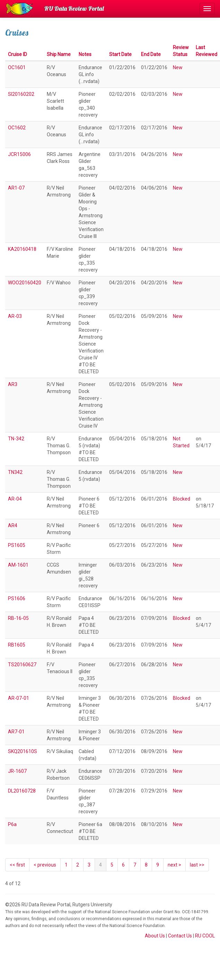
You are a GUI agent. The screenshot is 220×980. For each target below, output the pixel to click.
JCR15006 (19, 154)
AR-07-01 (19, 698)
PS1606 (17, 598)
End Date (151, 54)
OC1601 (17, 67)
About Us (155, 936)
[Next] (174, 865)
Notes (85, 54)
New (178, 67)
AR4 (13, 525)
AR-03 (15, 316)
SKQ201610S (23, 751)
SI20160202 (21, 94)
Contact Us (180, 936)
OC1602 (17, 128)
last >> (197, 865)
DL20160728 (22, 791)
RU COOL (205, 936)
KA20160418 (22, 249)
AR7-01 (16, 732)
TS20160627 (22, 665)
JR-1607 (17, 771)
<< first (17, 865)
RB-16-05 (18, 618)
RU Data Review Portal (74, 8)
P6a (12, 824)
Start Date (120, 54)
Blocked (182, 499)
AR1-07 (16, 188)
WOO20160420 (25, 283)
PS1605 (17, 545)
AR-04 (15, 499)
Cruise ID (17, 54)
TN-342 (16, 439)
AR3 (13, 384)
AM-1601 (18, 565)
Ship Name (59, 54)
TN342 (15, 472)
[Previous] (45, 865)
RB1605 (17, 645)
